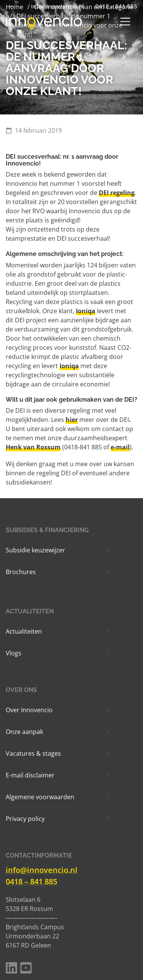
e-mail (120, 447)
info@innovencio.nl (42, 870)
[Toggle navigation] (125, 22)
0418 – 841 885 (31, 881)
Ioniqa (86, 311)
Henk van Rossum (33, 447)
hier (72, 420)
